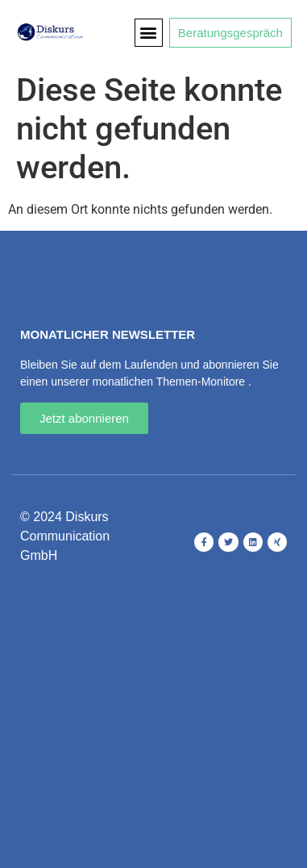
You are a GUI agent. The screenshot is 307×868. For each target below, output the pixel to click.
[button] (149, 33)
